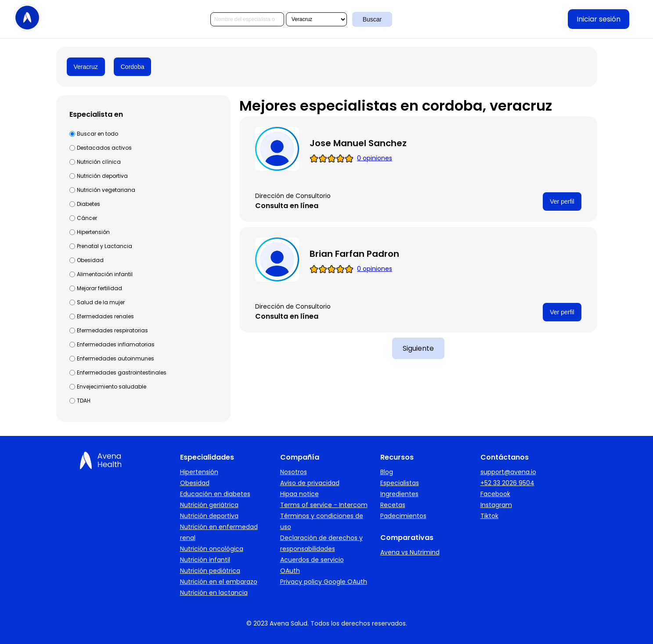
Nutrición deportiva (102, 176)
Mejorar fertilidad (99, 288)
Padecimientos (403, 516)
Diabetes (88, 204)
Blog (387, 472)
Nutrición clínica (99, 162)
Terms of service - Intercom (324, 505)
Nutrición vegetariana (106, 190)
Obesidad (90, 260)
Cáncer (87, 218)
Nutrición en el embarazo (219, 582)
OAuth (290, 571)
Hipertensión (93, 232)
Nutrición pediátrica (210, 571)
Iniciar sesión (599, 19)
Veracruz (86, 67)
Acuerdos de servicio (312, 560)
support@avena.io (508, 472)
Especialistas (400, 483)
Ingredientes (399, 494)
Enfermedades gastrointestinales (122, 372)
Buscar (372, 19)
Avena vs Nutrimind (410, 552)
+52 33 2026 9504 (507, 483)
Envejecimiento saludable (112, 387)
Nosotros (294, 472)
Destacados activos (104, 148)
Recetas (393, 505)
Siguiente (418, 348)
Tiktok (489, 516)
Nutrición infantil (205, 560)
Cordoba (133, 67)
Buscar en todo (97, 134)
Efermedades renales (105, 316)
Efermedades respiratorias (112, 330)
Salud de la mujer (101, 302)
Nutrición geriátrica (209, 505)
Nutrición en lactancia (214, 593)
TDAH (84, 401)
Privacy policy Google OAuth (324, 582)
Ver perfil (562, 201)
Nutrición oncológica (212, 549)
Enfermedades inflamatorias (116, 344)
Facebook (495, 494)
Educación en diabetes (215, 494)
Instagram (496, 505)
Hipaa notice (299, 494)
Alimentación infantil (105, 274)
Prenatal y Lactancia (105, 246)
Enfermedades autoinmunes (115, 358)
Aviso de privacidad (310, 483)
